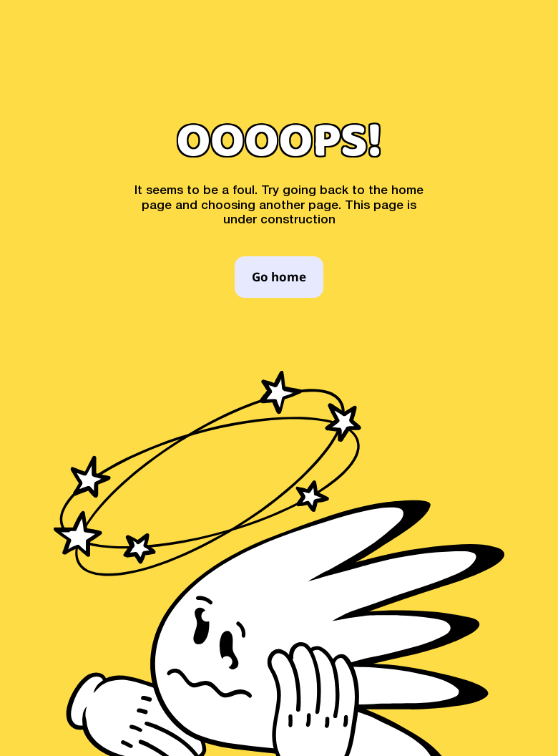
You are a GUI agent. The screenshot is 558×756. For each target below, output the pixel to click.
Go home (279, 277)
